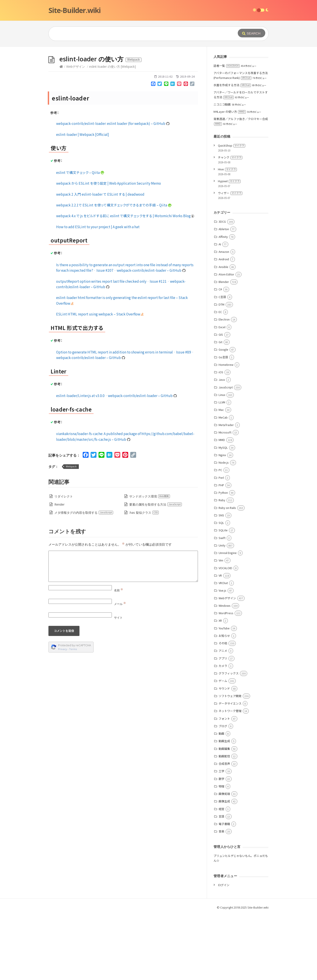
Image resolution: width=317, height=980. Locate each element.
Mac (221, 410)
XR (220, 620)
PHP (221, 485)
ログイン (224, 885)
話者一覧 (227, 66)
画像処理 (224, 794)
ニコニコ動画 (222, 104)
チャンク (230, 157)
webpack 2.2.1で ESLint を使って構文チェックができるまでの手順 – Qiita (114, 205)
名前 (119, 590)
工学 (221, 771)
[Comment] (123, 566)
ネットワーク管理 (230, 711)
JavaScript (226, 387)
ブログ (223, 726)
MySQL (223, 447)
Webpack (71, 466)
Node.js (224, 462)
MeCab (223, 417)
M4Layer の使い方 (230, 112)
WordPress (226, 613)
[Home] (61, 66)
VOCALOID (225, 568)
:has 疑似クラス (144, 513)
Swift (222, 538)
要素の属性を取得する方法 (156, 504)
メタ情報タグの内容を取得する (84, 513)
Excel (222, 327)
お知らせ (224, 636)
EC (220, 312)
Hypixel (229, 181)
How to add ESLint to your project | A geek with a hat (98, 227)
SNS (221, 515)
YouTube (224, 628)
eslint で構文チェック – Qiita (80, 172)
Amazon (224, 252)
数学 (221, 779)
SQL (221, 523)
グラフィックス (229, 673)
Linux (222, 395)
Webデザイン (76, 66)
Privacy (63, 649)
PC (220, 470)
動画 (221, 733)
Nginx (222, 455)
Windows (225, 606)
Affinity (223, 237)
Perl (221, 478)
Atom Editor (226, 274)
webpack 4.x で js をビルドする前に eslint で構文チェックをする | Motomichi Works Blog (125, 216)
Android (224, 259)
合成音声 (224, 764)
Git (220, 342)
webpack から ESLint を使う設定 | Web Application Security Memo (109, 183)
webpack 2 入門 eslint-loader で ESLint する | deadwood (100, 194)
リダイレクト (64, 496)
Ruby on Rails (227, 508)
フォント (224, 719)
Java (222, 380)
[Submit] (252, 33)
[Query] (136, 34)
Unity (222, 545)
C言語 (222, 297)
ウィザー (230, 193)
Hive (227, 169)
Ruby (222, 500)
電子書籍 (224, 824)
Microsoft (225, 432)
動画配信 (224, 756)
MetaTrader (226, 425)
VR (220, 575)
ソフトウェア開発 (230, 696)
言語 (221, 816)
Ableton (224, 229)
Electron (224, 319)
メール (120, 604)
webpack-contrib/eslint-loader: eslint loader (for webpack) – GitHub (113, 123)
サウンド (224, 688)
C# (220, 289)
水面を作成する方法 (232, 85)
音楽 (221, 831)
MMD (222, 440)
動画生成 (224, 741)
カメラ (223, 666)
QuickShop (232, 145)
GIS (221, 334)
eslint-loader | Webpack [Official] (83, 134)
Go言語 (223, 357)
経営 (221, 809)
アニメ (223, 651)
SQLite (223, 530)
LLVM (222, 402)
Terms (73, 649)
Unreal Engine (228, 553)
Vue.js (222, 590)
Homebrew (226, 365)
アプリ (223, 658)
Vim (221, 560)
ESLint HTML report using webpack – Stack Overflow (100, 314)
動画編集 (224, 749)
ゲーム (223, 681)
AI (220, 244)
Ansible (223, 267)
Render (59, 504)
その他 (223, 643)
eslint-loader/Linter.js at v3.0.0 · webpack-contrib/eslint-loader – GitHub (116, 395)
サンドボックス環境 (150, 496)
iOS (221, 372)
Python (223, 493)
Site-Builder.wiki (75, 10)
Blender (224, 282)
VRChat (223, 583)
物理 (221, 786)
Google (223, 349)
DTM (221, 304)
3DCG (222, 221)
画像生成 (224, 801)
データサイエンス (230, 703)
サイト (118, 618)
